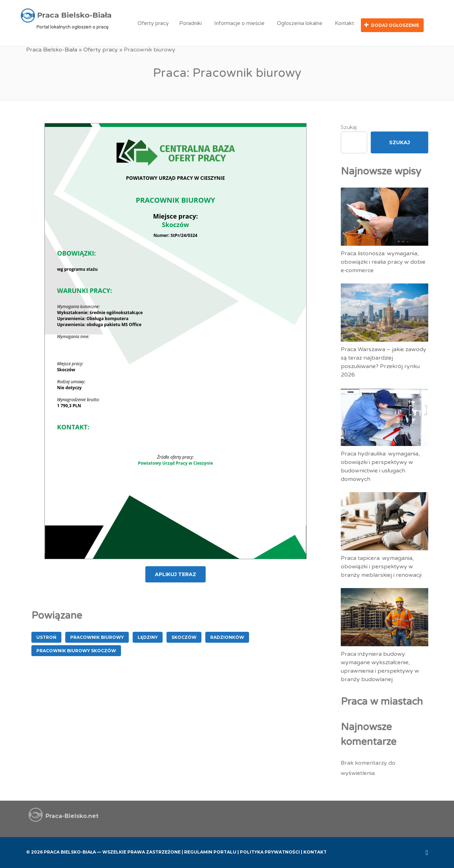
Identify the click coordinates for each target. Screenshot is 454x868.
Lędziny (148, 636)
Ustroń (46, 636)
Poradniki (190, 23)
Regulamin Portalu (210, 851)
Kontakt (344, 23)
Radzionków (227, 636)
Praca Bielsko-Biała (52, 49)
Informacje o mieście (239, 23)
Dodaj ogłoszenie (395, 25)
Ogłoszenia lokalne (300, 23)
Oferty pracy (153, 23)
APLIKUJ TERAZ (175, 573)
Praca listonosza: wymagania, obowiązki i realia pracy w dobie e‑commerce (383, 261)
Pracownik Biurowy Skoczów (76, 650)
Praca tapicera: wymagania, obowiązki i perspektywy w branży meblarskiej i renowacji (381, 566)
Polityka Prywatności (270, 851)
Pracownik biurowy (97, 636)
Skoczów (184, 636)
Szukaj (349, 126)
